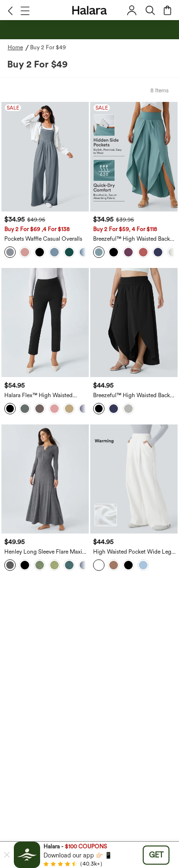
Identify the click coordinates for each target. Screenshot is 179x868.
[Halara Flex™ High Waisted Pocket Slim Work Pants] (45, 323)
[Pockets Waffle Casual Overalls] (45, 157)
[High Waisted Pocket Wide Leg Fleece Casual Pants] (134, 479)
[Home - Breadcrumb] (19, 47)
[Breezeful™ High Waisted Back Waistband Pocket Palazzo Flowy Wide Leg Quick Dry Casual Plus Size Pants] (134, 323)
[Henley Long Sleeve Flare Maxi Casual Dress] (45, 479)
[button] (10, 11)
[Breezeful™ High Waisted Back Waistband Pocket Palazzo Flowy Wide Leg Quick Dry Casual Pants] (134, 157)
